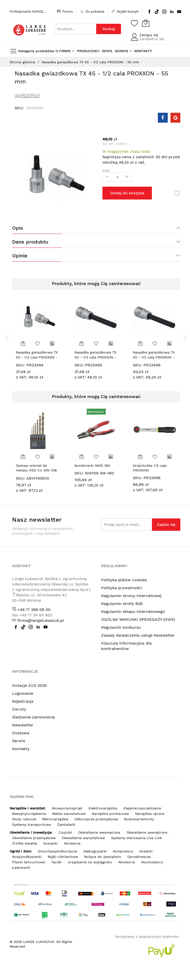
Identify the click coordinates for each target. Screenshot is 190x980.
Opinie (20, 256)
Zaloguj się (149, 35)
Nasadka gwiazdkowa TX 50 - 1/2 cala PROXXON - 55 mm (37, 357)
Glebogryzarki (95, 851)
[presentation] (7, 338)
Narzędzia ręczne (150, 814)
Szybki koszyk (125, 11)
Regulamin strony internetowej (131, 596)
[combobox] (75, 29)
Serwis (19, 741)
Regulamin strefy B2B (122, 604)
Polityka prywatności (122, 588)
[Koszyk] (146, 23)
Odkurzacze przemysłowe (96, 819)
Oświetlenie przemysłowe (34, 838)
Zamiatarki (66, 824)
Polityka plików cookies (124, 580)
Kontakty (21, 749)
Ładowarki (21, 868)
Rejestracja (23, 701)
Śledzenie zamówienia (34, 717)
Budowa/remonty (139, 819)
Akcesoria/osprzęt (67, 808)
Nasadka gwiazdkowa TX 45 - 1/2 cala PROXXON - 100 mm (154, 357)
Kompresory (123, 851)
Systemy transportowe (32, 824)
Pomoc (65, 11)
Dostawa (21, 733)
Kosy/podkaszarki (27, 857)
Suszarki (50, 843)
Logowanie (23, 693)
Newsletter (23, 725)
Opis (18, 228)
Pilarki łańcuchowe (29, 862)
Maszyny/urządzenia (29, 814)
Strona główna (22, 62)
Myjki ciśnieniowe (63, 857)
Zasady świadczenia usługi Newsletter (138, 635)
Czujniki (65, 832)
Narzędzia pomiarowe (110, 814)
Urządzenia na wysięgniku (90, 862)
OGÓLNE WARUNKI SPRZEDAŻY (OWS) (138, 619)
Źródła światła (25, 843)
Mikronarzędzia (55, 819)
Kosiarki (146, 851)
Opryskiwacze (139, 857)
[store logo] (29, 30)
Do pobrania (92, 11)
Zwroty (19, 709)
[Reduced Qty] (107, 177)
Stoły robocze (24, 819)
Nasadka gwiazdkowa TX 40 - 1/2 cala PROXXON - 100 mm (95, 357)
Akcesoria (72, 843)
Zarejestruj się (152, 39)
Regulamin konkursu (121, 627)
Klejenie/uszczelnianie (142, 808)
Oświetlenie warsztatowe (83, 838)
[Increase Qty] (127, 177)
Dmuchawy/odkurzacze (58, 851)
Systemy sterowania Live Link (136, 838)
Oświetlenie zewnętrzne (147, 832)
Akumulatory (152, 862)
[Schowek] (135, 23)
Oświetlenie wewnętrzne (99, 832)
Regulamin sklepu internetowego (133, 612)
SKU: (21, 365)
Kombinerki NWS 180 (92, 466)
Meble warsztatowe (69, 814)
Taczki (56, 862)
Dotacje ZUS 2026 (29, 685)
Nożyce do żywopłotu (103, 857)
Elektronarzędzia (103, 808)
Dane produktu (30, 242)
